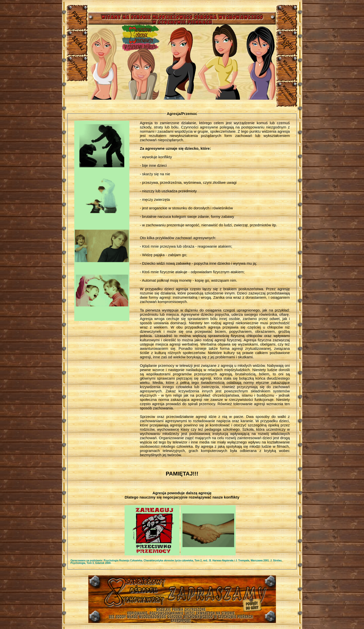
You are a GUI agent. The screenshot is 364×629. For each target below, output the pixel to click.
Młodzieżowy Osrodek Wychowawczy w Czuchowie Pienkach (182, 595)
